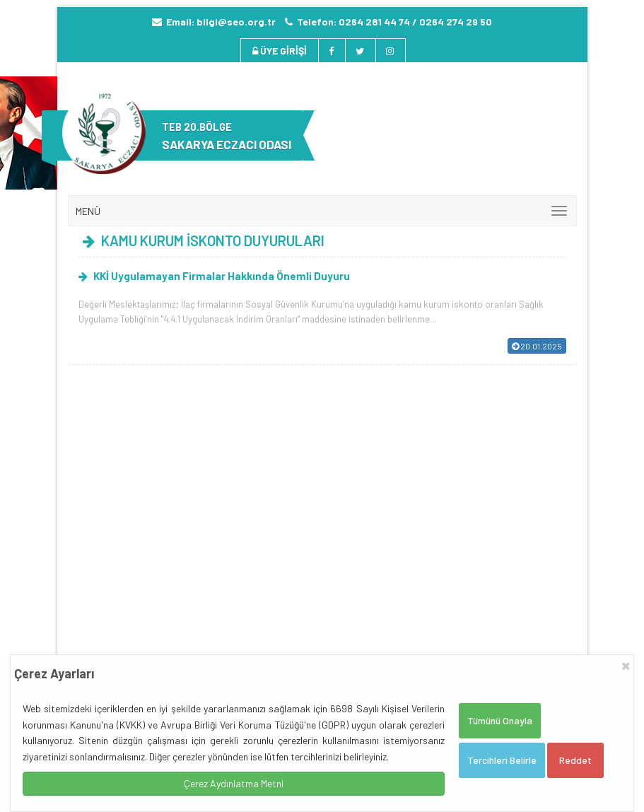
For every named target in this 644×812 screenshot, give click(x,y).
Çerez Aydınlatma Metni (234, 783)
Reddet (575, 760)
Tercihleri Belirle (502, 760)
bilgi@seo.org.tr (236, 22)
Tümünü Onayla (500, 720)
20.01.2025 (537, 346)
